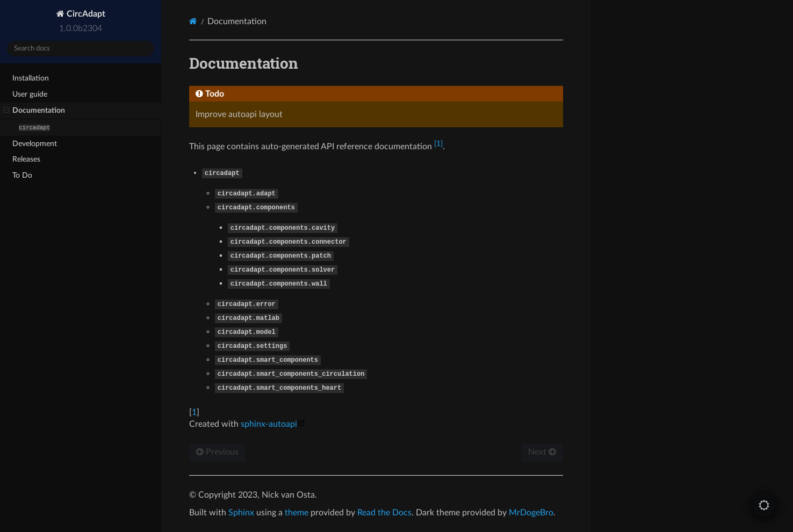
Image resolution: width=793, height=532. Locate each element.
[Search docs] (81, 49)
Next (542, 452)
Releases (26, 159)
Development (35, 144)
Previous (217, 452)
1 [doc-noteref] (438, 144)
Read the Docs (384, 513)
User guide (30, 94)
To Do (22, 175)
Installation (31, 78)
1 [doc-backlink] (194, 412)
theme (297, 513)
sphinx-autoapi (273, 424)
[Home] (193, 21)
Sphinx (241, 513)
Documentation (34, 111)
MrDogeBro (531, 513)
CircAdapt (85, 14)
